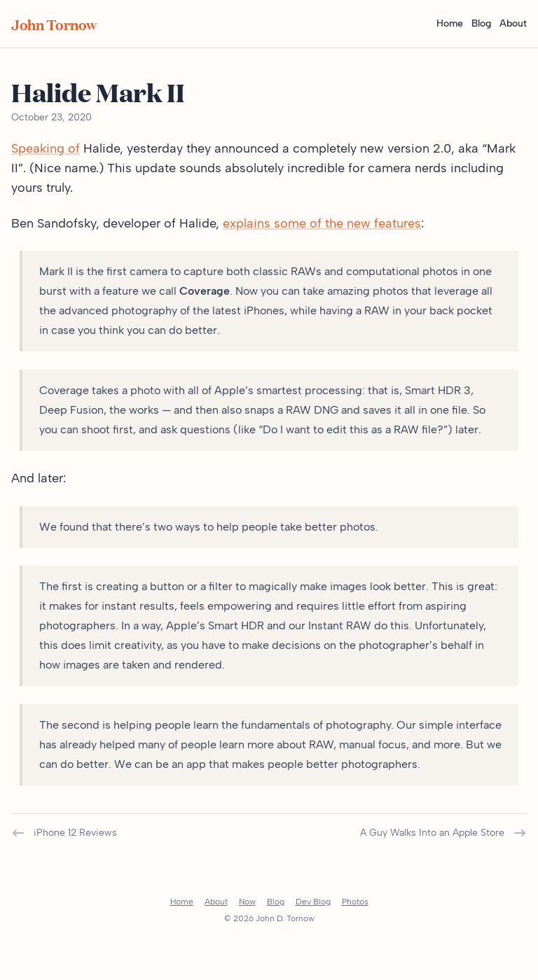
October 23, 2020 (51, 117)
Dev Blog (313, 902)
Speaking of (46, 148)
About (513, 23)
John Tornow (54, 24)
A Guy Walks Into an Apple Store (443, 833)
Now (247, 902)
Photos (355, 902)
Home (450, 23)
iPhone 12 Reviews (64, 833)
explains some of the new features (322, 223)
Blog (481, 23)
